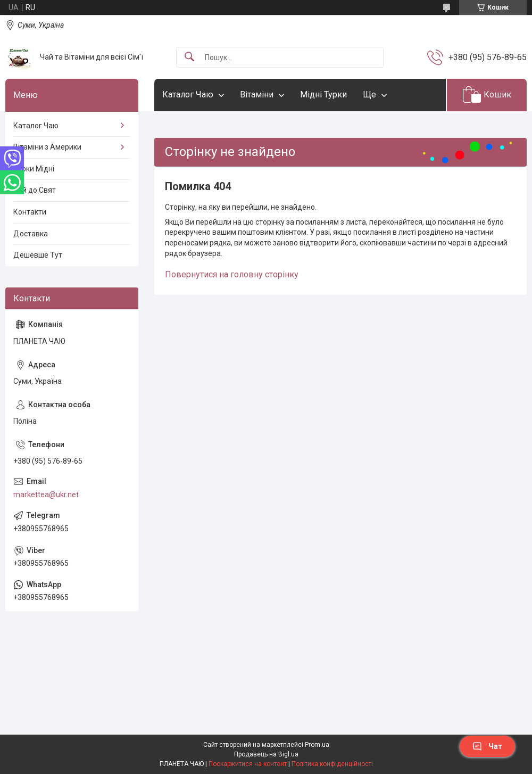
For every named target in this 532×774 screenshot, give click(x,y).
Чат (487, 746)
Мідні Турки (323, 94)
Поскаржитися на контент (248, 764)
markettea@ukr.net (46, 495)
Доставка (31, 234)
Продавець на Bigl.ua (266, 754)
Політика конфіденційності (332, 764)
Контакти (30, 212)
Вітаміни (257, 94)
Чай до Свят (35, 190)
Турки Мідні (34, 169)
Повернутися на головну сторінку (232, 274)
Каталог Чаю (188, 94)
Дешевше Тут (38, 255)
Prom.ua (317, 745)
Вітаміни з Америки (47, 147)
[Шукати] (189, 57)
